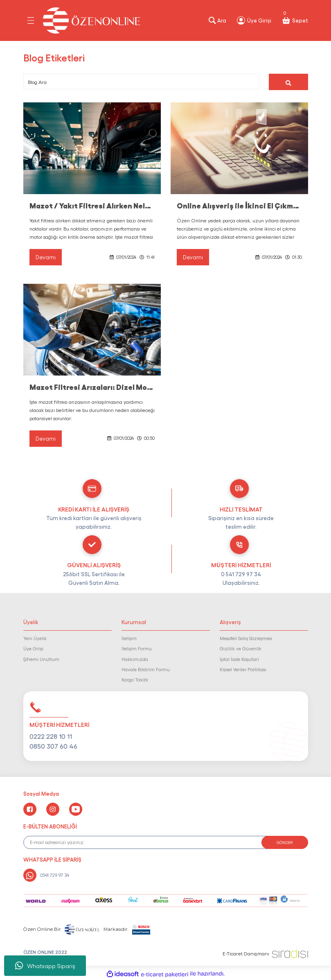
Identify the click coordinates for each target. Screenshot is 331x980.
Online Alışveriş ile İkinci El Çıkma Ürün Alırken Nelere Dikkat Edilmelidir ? (239, 205)
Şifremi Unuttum (41, 659)
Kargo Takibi (135, 680)
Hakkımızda (135, 659)
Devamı (46, 257)
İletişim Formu (137, 648)
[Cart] (295, 20)
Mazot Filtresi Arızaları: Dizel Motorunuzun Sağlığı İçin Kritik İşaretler (92, 387)
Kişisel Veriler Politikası (243, 669)
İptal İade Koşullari (239, 659)
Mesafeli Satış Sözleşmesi (246, 638)
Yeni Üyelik (35, 638)
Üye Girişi (33, 648)
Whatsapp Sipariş (45, 966)
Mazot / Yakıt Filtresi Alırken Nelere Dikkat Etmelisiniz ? (92, 205)
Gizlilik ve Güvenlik (241, 648)
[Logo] (92, 20)
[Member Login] (254, 20)
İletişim (129, 638)
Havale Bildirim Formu (146, 669)
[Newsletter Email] (166, 842)
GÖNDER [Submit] (285, 842)
